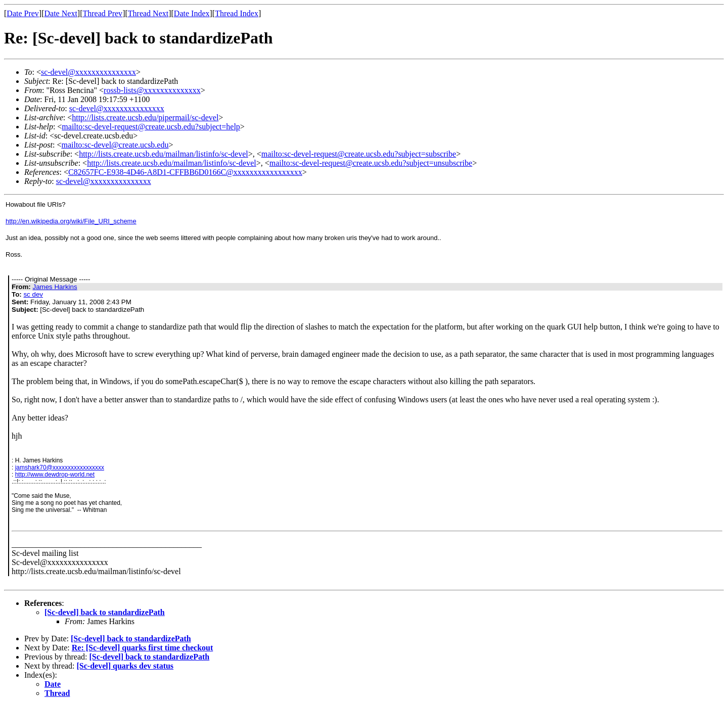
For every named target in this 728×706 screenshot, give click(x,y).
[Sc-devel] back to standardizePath (105, 612)
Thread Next (148, 13)
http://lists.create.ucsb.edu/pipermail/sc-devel (145, 117)
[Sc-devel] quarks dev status (125, 666)
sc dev (33, 294)
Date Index (192, 13)
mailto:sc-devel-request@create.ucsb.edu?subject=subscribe (359, 154)
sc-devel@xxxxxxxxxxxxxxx (88, 72)
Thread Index (237, 13)
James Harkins (55, 287)
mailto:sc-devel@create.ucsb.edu (115, 145)
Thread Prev (102, 13)
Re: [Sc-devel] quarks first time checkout (143, 648)
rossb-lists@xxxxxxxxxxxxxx (152, 90)
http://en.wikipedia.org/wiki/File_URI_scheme (71, 221)
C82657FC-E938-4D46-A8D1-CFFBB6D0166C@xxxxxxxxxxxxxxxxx (185, 172)
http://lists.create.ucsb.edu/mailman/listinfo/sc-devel (164, 154)
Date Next (61, 13)
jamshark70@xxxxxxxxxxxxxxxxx (60, 467)
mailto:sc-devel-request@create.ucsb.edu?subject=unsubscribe (371, 163)
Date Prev (23, 13)
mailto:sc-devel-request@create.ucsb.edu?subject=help (151, 127)
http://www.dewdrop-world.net (55, 475)
